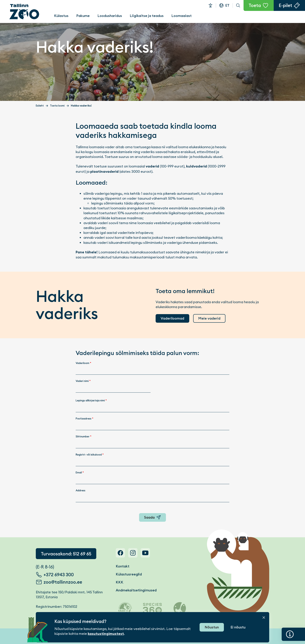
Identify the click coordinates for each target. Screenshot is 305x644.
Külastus (61, 16)
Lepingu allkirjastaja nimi (91, 400)
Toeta (255, 5)
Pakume (83, 16)
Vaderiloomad (172, 318)
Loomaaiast (181, 16)
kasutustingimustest (106, 634)
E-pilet (285, 5)
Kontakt (123, 566)
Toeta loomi (57, 106)
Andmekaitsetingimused (136, 590)
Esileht (40, 106)
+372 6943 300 (59, 575)
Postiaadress (85, 419)
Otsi (238, 5)
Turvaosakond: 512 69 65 (66, 554)
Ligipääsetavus (210, 5)
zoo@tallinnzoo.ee (63, 582)
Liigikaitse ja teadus (147, 16)
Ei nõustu (238, 627)
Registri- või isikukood (90, 455)
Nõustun (212, 627)
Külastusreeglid (129, 574)
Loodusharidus (110, 16)
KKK (120, 582)
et (227, 5)
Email (80, 473)
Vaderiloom (83, 363)
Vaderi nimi (83, 381)
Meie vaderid (209, 318)
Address (81, 490)
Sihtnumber (84, 437)
